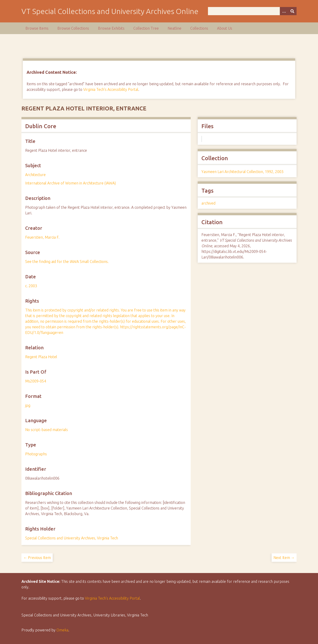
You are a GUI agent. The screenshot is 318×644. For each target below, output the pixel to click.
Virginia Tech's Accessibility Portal (111, 89)
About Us (225, 28)
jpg (28, 405)
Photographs (36, 454)
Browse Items (37, 28)
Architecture (35, 175)
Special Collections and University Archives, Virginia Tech (72, 538)
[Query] (252, 11)
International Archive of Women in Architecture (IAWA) (71, 183)
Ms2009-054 (36, 381)
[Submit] (292, 11)
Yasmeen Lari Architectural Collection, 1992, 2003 (242, 172)
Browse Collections (73, 28)
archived (208, 203)
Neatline (175, 28)
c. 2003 (31, 286)
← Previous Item (37, 558)
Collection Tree (146, 28)
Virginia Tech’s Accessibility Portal (112, 598)
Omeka (62, 630)
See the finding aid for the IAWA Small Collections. (67, 262)
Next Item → (284, 558)
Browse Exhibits (111, 28)
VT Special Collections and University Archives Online (110, 11)
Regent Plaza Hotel (41, 357)
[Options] (284, 11)
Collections (199, 28)
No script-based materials (47, 430)
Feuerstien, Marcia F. (42, 237)
